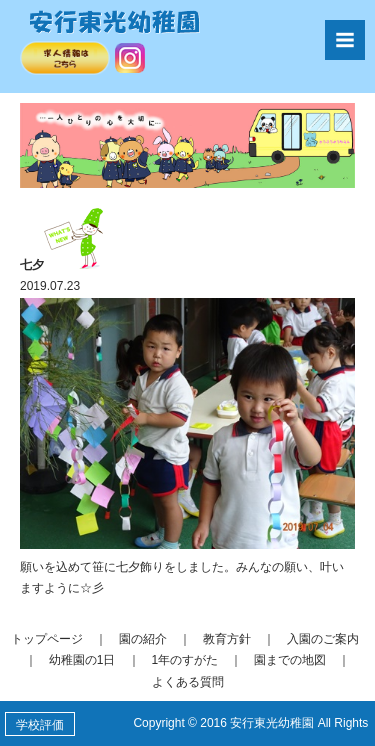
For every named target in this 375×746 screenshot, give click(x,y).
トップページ (47, 639)
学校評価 (40, 725)
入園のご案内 (323, 639)
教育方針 (227, 639)
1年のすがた (185, 660)
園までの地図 (290, 660)
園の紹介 (143, 639)
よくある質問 (188, 682)
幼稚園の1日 (82, 660)
